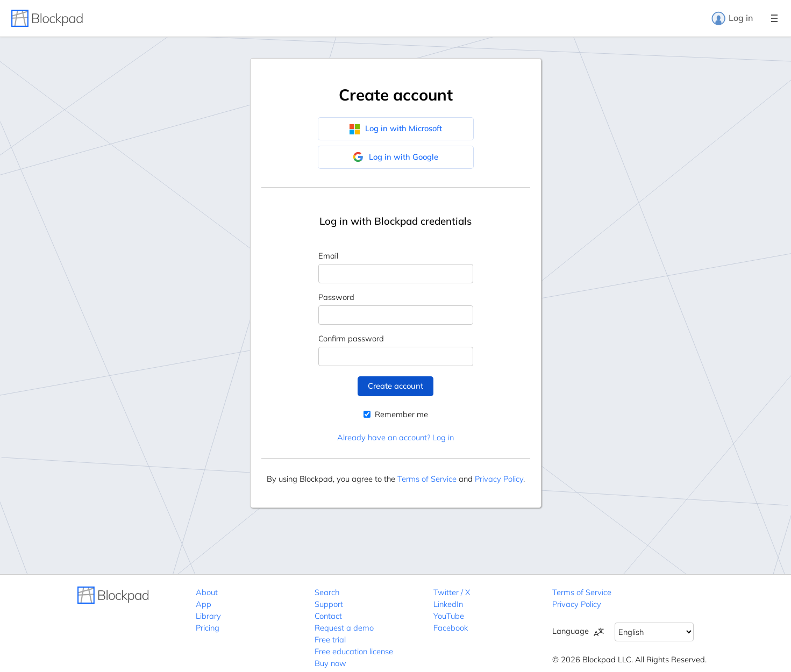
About (207, 592)
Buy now (330, 663)
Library (208, 616)
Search (327, 592)
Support (329, 604)
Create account (396, 386)
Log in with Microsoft (396, 128)
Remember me (396, 414)
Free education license (354, 651)
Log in (732, 18)
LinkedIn (448, 604)
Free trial (330, 639)
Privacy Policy (499, 479)
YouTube (449, 616)
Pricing (208, 628)
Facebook (451, 628)
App (204, 604)
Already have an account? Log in (396, 437)
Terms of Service (427, 479)
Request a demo (344, 628)
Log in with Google (396, 157)
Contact (328, 616)
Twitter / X (452, 592)
